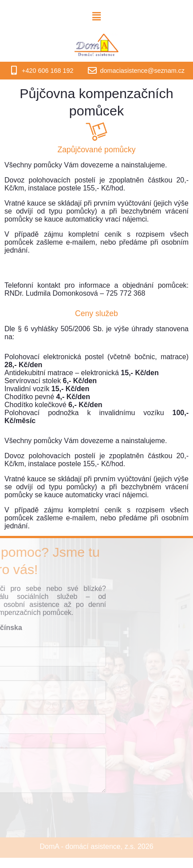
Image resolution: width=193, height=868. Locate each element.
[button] (96, 16)
